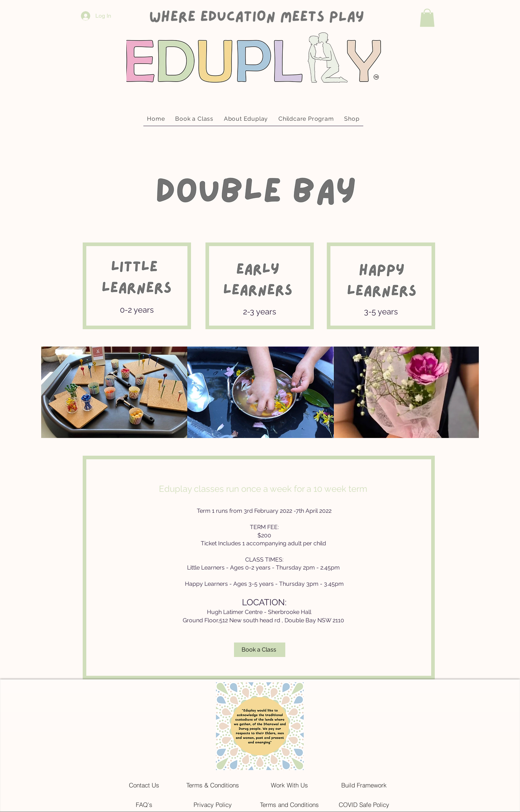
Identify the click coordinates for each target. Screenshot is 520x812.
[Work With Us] (289, 785)
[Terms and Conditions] (289, 805)
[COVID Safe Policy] (364, 805)
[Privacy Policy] (213, 805)
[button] (427, 18)
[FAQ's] (144, 805)
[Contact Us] (144, 785)
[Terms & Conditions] (213, 785)
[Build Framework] (364, 785)
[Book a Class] (260, 650)
